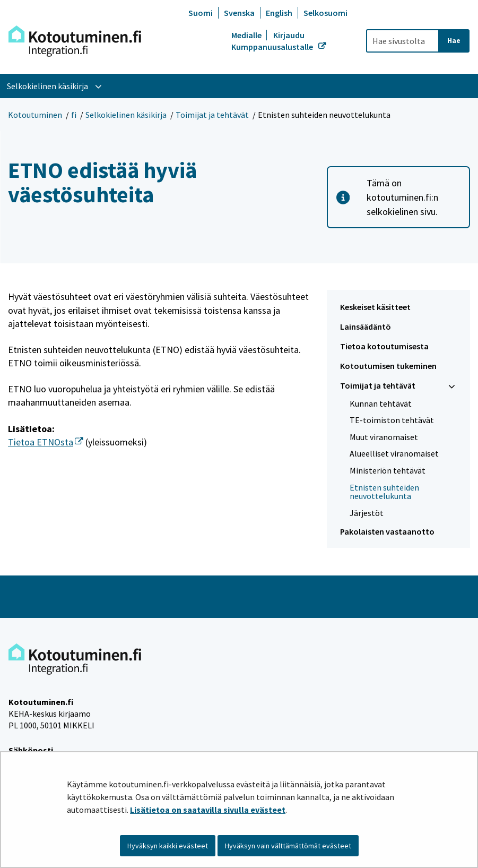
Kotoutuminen (35, 115)
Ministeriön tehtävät (388, 470)
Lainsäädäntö (366, 326)
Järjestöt (367, 513)
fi (74, 115)
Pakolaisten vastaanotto (387, 531)
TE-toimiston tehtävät (392, 420)
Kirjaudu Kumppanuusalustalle (273, 41)
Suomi (201, 13)
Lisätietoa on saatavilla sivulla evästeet (208, 810)
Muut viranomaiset (384, 437)
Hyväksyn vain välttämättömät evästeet (288, 846)
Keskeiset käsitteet (375, 307)
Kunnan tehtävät (381, 403)
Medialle (247, 35)
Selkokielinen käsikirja (126, 115)
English (279, 13)
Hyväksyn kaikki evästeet (168, 846)
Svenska (239, 13)
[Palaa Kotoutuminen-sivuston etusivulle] (75, 41)
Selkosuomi (325, 13)
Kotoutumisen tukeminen (388, 366)
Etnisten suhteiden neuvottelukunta (384, 492)
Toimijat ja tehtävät (212, 115)
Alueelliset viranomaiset (394, 453)
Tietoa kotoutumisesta (384, 346)
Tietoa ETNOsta (46, 442)
